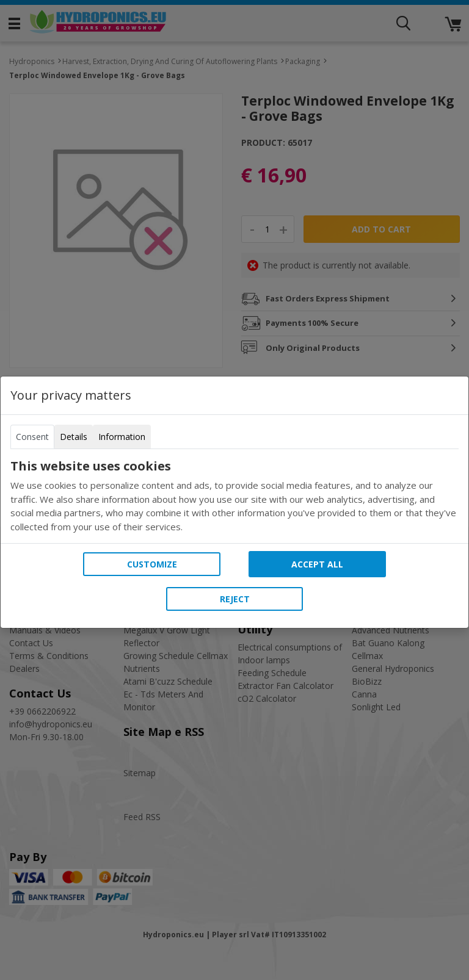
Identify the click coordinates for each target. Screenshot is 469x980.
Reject (235, 599)
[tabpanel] (234, 496)
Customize (152, 564)
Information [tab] (122, 437)
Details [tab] (74, 437)
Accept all (317, 564)
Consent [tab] (32, 437)
